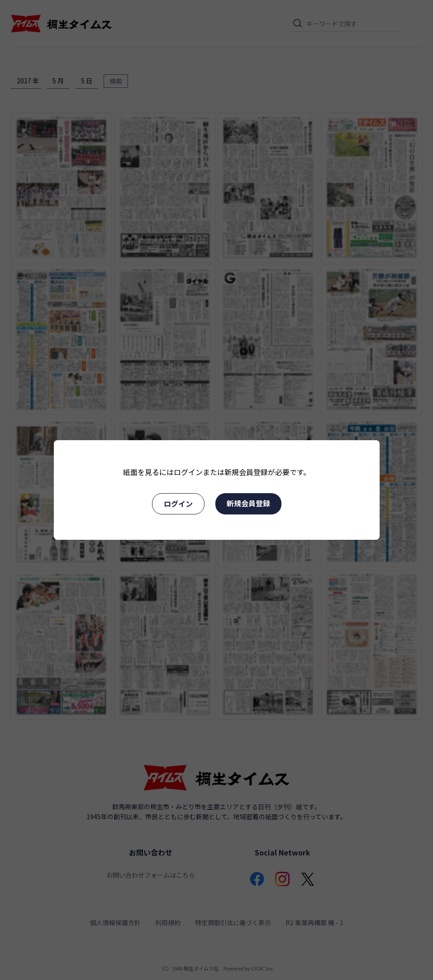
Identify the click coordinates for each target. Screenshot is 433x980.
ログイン (178, 504)
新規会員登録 (248, 503)
